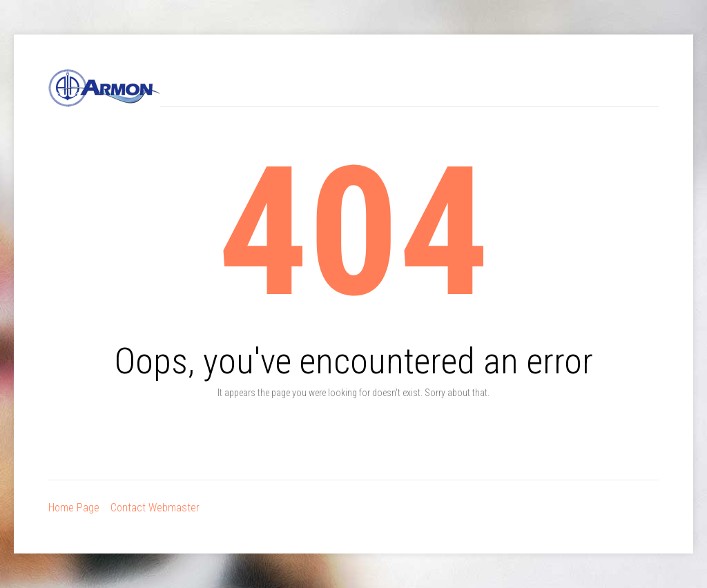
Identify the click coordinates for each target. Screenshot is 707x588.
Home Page (74, 508)
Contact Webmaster (155, 508)
